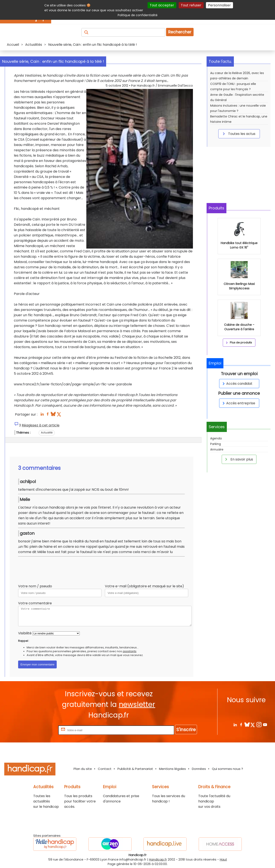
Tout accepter (162, 5)
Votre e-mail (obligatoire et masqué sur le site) (144, 586)
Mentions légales (172, 769)
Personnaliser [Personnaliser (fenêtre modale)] (219, 5)
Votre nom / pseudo (35, 586)
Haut (223, 859)
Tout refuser (191, 5)
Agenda (216, 438)
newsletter (137, 704)
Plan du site (83, 769)
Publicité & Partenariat (135, 769)
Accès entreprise (238, 403)
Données (199, 769)
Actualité (47, 433)
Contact (105, 769)
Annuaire (217, 449)
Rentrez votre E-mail (40, 730)
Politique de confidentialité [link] (138, 15)
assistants (130, 651)
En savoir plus (238, 459)
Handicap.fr (158, 859)
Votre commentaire (35, 603)
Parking (216, 444)
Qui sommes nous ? (227, 769)
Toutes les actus (238, 134)
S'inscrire (186, 730)
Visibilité (25, 633)
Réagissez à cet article (41, 425)
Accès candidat (237, 384)
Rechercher (180, 32)
